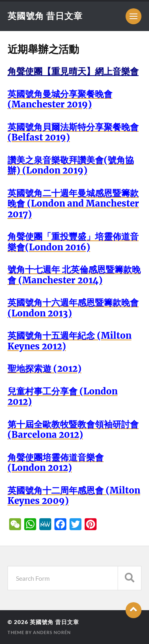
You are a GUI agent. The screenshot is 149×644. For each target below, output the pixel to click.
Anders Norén (52, 632)
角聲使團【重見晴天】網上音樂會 (73, 71)
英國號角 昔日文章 (45, 16)
